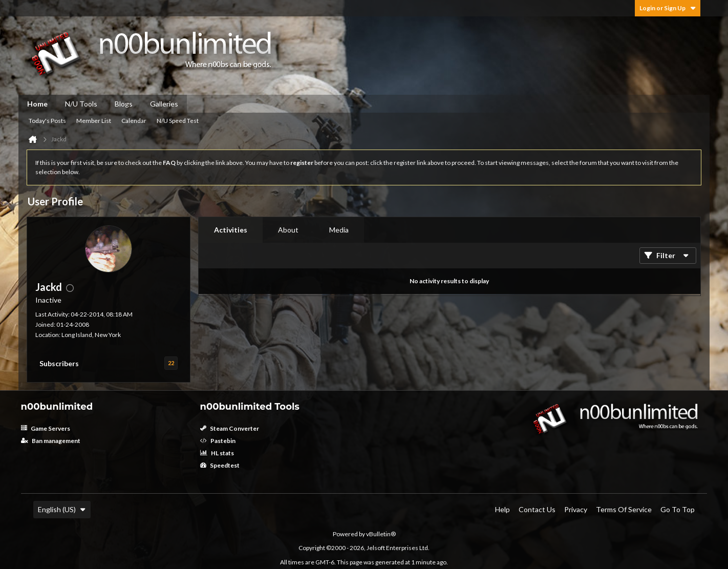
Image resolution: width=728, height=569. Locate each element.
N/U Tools (81, 104)
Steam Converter (230, 428)
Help (502, 509)
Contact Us (537, 509)
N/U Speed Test (178, 121)
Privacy (576, 509)
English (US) (62, 509)
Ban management (51, 441)
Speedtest (220, 465)
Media (339, 230)
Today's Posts (47, 121)
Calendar (134, 121)
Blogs (124, 104)
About (288, 230)
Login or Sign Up (668, 8)
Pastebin (218, 441)
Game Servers (46, 428)
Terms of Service (624, 509)
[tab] (231, 230)
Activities (231, 230)
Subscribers (59, 363)
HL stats (217, 453)
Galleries (164, 104)
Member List (94, 121)
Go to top (678, 509)
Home (37, 104)
